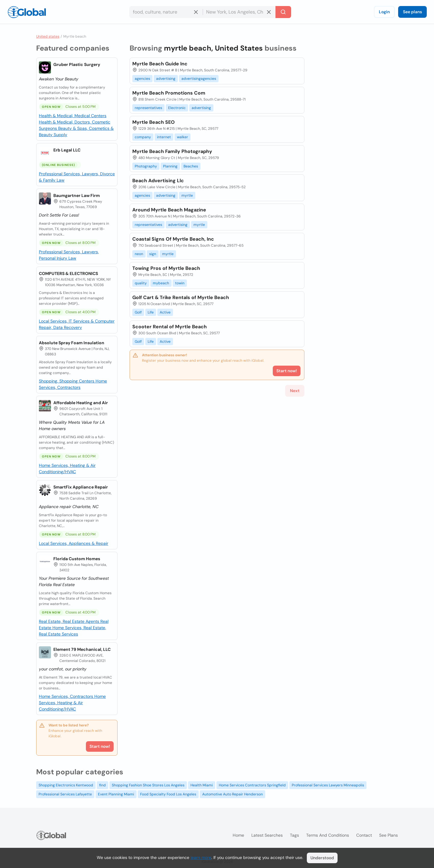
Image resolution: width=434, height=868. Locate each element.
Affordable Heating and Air (81, 403)
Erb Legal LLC (67, 150)
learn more (201, 857)
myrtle (187, 195)
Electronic (177, 108)
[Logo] (27, 12)
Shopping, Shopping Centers (67, 381)
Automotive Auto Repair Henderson (233, 794)
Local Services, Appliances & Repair (74, 543)
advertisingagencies (199, 79)
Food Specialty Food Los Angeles (168, 794)
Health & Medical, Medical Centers (73, 116)
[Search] (283, 12)
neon (139, 254)
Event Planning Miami (116, 794)
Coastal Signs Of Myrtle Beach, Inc (173, 239)
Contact (364, 835)
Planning (170, 166)
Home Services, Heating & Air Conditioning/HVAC (72, 703)
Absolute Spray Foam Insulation (72, 343)
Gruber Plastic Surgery (77, 64)
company (143, 137)
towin (180, 283)
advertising (166, 79)
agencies (142, 79)
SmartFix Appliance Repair (81, 487)
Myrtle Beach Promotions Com (169, 93)
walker (182, 137)
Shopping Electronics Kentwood (66, 785)
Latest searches (267, 835)
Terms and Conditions (328, 835)
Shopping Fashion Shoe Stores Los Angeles (148, 785)
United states (48, 36)
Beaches (191, 166)
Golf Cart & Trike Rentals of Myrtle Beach (181, 297)
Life (151, 312)
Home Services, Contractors (67, 696)
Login (384, 12)
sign (153, 254)
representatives (148, 108)
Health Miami (202, 785)
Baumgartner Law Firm (77, 195)
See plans (412, 12)
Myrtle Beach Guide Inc (160, 64)
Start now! (100, 746)
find (102, 785)
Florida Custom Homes (77, 559)
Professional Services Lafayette (65, 794)
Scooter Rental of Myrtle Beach (170, 327)
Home (238, 835)
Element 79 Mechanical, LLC (82, 649)
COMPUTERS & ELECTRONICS (68, 273)
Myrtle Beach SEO (154, 122)
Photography (146, 166)
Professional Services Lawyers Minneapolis (328, 785)
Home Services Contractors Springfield (252, 785)
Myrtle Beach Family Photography (172, 151)
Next (295, 391)
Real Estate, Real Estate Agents (70, 621)
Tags (294, 835)
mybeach (161, 283)
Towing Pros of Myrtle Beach (166, 268)
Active (165, 312)
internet (164, 137)
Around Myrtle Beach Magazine (169, 210)
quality (141, 283)
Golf (138, 312)
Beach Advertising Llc (158, 181)
